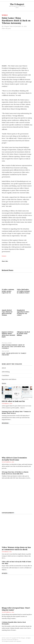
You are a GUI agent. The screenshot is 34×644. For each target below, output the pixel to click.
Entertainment (8, 513)
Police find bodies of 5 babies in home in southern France (23, 291)
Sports (4, 573)
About (4, 368)
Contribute (5, 376)
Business (5, 423)
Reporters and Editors (9, 379)
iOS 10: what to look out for (13, 401)
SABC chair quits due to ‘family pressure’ (17, 353)
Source (4, 256)
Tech (4, 384)
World (5, 15)
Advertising (6, 372)
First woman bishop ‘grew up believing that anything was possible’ (17, 346)
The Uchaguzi (17, 4)
